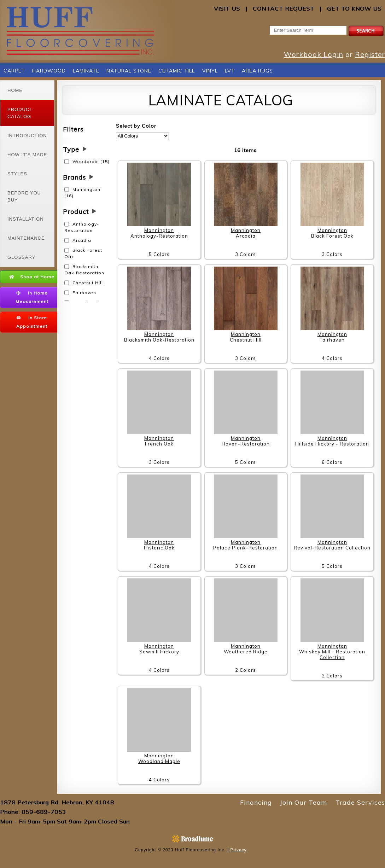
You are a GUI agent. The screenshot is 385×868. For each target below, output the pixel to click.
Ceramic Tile (177, 71)
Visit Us (227, 8)
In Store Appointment (32, 322)
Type (71, 149)
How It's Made (27, 155)
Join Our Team (304, 802)
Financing (256, 802)
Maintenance (26, 238)
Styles (17, 174)
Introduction (27, 136)
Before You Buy (24, 196)
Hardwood (49, 71)
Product (76, 212)
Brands (74, 177)
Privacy (238, 850)
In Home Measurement (32, 297)
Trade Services (360, 802)
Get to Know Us (354, 8)
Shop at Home (32, 277)
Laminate (86, 71)
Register (370, 54)
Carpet (14, 71)
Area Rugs (257, 71)
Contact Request (284, 8)
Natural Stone (129, 71)
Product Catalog (20, 113)
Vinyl (210, 71)
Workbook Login (314, 54)
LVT (230, 71)
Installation (26, 219)
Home (15, 90)
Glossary (21, 257)
